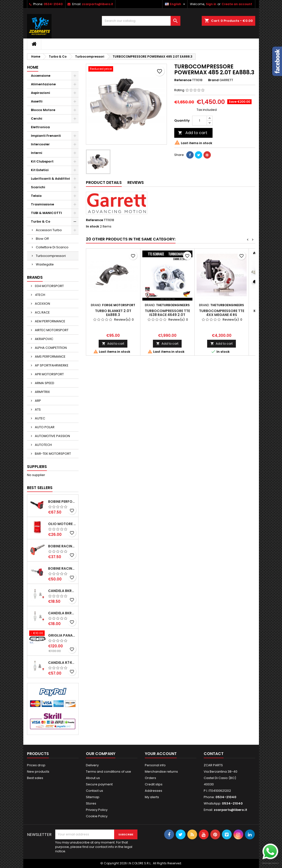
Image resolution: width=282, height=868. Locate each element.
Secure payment (99, 784)
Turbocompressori (51, 256)
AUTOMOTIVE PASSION (52, 436)
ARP (38, 401)
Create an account (237, 4)
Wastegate (45, 264)
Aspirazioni (40, 93)
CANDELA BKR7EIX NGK (62, 613)
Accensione (41, 76)
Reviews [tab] (136, 182)
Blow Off (42, 239)
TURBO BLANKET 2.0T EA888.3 (113, 313)
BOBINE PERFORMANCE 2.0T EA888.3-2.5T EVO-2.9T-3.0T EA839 (62, 502)
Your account (161, 754)
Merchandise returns (161, 772)
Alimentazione (43, 84)
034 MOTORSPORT (49, 286)
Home (33, 67)
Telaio (36, 196)
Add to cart (193, 133)
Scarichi (38, 187)
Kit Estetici (40, 170)
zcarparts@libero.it (98, 4)
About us (93, 778)
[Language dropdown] (176, 4)
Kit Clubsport (42, 161)
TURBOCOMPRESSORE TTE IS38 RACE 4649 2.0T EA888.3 (167, 315)
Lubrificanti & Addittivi (50, 179)
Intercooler (40, 144)
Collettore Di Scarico (52, 247)
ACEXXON (42, 304)
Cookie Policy (97, 816)
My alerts (152, 797)
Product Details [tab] (104, 182)
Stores (91, 803)
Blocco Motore (43, 110)
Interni (37, 153)
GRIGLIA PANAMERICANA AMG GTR (62, 635)
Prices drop (36, 765)
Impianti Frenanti (46, 136)
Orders (150, 778)
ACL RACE (42, 312)
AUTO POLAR (44, 427)
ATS (37, 409)
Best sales (35, 778)
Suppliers (37, 467)
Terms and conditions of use (108, 772)
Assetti (37, 101)
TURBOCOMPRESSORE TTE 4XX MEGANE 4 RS (222, 313)
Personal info (155, 765)
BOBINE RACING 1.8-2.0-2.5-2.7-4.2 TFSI (62, 546)
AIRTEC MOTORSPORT (51, 330)
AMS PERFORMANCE (50, 357)
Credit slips (154, 784)
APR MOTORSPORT (49, 374)
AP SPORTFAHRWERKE (51, 365)
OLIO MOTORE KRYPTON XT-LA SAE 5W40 (62, 524)
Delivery (92, 765)
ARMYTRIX (42, 392)
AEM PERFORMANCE (50, 321)
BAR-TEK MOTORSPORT (53, 454)
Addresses (154, 791)
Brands (35, 277)
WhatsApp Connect (270, 863)
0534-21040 (53, 4)
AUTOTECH (43, 445)
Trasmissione (42, 204)
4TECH (40, 295)
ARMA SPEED (44, 383)
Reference (183, 80)
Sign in (211, 4)
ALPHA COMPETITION (50, 348)
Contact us (94, 791)
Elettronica (40, 127)
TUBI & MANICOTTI (46, 213)
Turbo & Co (41, 221)
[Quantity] (200, 121)
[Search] (141, 21)
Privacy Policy (97, 810)
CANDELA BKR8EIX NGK (62, 591)
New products (38, 772)
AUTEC (40, 418)
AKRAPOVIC (44, 339)
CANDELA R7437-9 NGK (62, 663)
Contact (214, 754)
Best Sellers (40, 488)
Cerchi (37, 119)
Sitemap (93, 797)
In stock (93, 226)
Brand (213, 80)
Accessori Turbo (49, 230)
